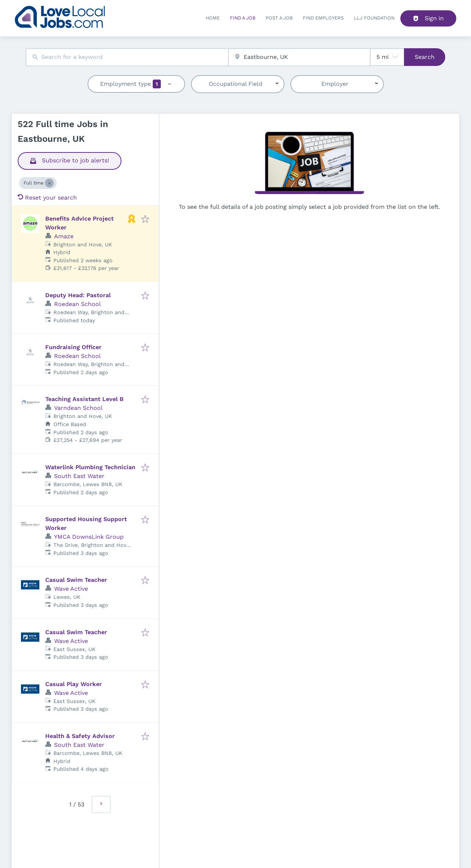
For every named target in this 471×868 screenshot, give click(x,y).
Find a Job (243, 18)
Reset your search (47, 198)
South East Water (79, 476)
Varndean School (78, 408)
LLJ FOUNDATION (374, 18)
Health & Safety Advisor (80, 736)
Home (213, 18)
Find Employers (323, 18)
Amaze (64, 236)
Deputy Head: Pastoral (78, 295)
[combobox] (127, 57)
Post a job (279, 18)
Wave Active (71, 589)
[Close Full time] (49, 183)
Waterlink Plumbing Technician (90, 467)
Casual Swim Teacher (76, 580)
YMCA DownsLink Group (89, 537)
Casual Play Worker (74, 684)
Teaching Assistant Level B (84, 399)
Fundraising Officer (73, 347)
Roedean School (77, 304)
